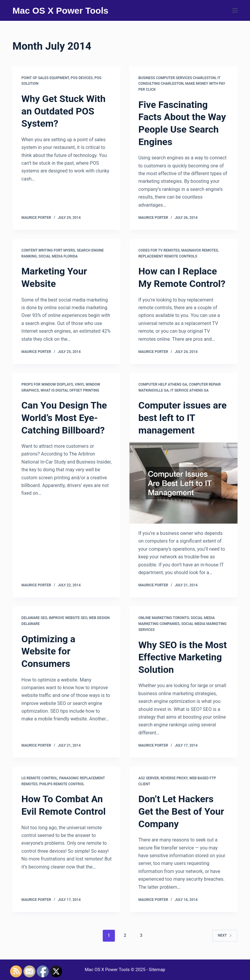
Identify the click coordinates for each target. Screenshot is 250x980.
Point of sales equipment (45, 78)
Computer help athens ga (163, 384)
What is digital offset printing (70, 390)
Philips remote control (62, 784)
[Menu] (235, 10)
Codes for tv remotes (159, 250)
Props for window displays (47, 384)
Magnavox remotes (200, 250)
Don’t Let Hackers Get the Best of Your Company (181, 811)
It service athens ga (190, 390)
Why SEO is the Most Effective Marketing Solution (183, 657)
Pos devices (82, 78)
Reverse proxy (174, 778)
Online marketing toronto (164, 618)
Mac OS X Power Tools (60, 11)
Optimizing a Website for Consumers (48, 651)
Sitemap (157, 970)
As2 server (149, 778)
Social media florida (58, 256)
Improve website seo (68, 618)
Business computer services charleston (177, 78)
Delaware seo (34, 618)
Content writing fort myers (48, 250)
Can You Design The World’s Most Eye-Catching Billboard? (64, 418)
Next (225, 935)
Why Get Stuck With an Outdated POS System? (63, 111)
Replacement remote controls (168, 256)
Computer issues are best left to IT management (182, 418)
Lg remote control (39, 778)
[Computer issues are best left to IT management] (183, 483)
